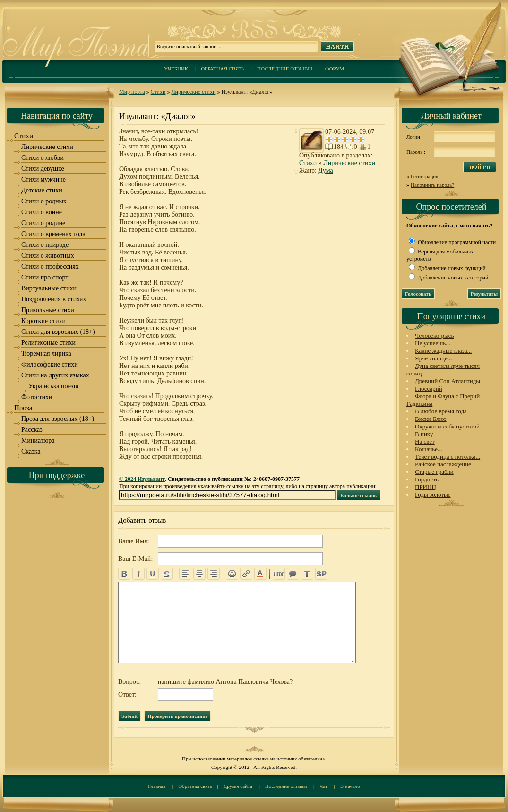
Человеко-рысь (434, 336)
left (185, 574)
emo (232, 574)
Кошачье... (429, 449)
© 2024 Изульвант (142, 479)
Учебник (176, 69)
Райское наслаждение (443, 464)
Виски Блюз (431, 419)
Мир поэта (132, 92)
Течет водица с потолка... (448, 457)
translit (307, 574)
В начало (350, 786)
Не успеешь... (433, 343)
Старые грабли (434, 472)
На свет (425, 441)
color (260, 574)
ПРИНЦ (426, 487)
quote (293, 574)
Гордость (427, 479)
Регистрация (424, 176)
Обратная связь (223, 69)
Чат (323, 786)
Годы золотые (433, 494)
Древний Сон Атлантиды (448, 381)
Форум (335, 69)
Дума (325, 170)
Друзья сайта (238, 786)
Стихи (158, 92)
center (199, 574)
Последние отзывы (285, 69)
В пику (424, 434)
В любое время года (441, 411)
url (246, 574)
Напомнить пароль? (432, 185)
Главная (157, 786)
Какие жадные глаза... (443, 351)
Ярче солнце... (433, 358)
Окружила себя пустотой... (450, 426)
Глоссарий (429, 389)
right (214, 574)
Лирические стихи (193, 92)
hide (279, 574)
